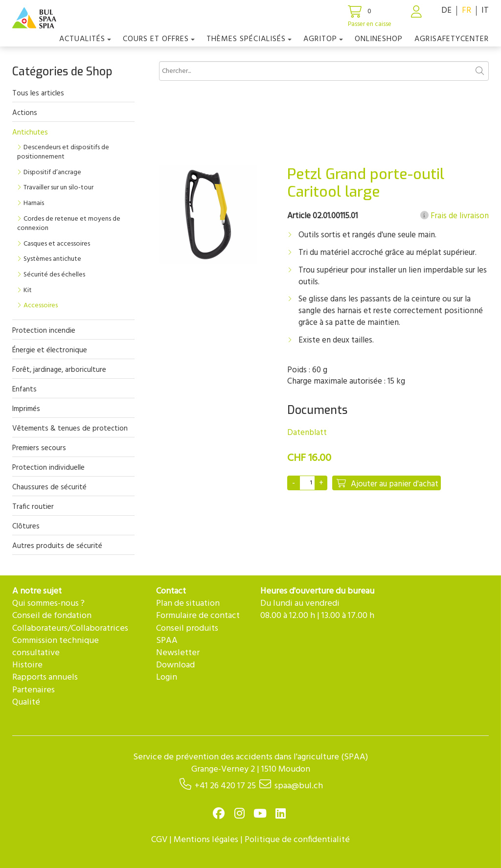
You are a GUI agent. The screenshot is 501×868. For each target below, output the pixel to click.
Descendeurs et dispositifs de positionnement (63, 152)
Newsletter (178, 653)
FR (467, 11)
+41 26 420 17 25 (225, 786)
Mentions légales (206, 840)
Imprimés (26, 409)
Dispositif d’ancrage (52, 172)
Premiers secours (39, 448)
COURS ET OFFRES (159, 39)
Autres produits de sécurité (57, 546)
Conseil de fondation (52, 616)
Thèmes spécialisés (249, 39)
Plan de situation (188, 604)
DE (446, 11)
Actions (25, 113)
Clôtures (26, 526)
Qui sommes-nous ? (48, 604)
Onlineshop (379, 39)
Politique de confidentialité (297, 840)
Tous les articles (38, 93)
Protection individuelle (48, 468)
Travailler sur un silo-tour (58, 188)
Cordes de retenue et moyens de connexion (69, 224)
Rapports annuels (45, 677)
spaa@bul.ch (299, 786)
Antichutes (30, 133)
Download (175, 665)
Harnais (34, 203)
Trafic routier (33, 507)
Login (167, 677)
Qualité (26, 702)
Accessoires (41, 306)
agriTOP (323, 39)
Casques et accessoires (57, 244)
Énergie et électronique (50, 350)
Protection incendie (44, 331)
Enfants (24, 389)
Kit (28, 290)
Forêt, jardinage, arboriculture (59, 370)
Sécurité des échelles (54, 275)
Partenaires (34, 690)
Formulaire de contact (198, 616)
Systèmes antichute (52, 259)
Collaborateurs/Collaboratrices (70, 628)
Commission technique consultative (56, 647)
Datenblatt (307, 433)
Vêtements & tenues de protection (70, 429)
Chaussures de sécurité (49, 487)
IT (485, 11)
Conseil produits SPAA (187, 635)
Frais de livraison (455, 216)
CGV (159, 840)
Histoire (27, 665)
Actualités (85, 39)
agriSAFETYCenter (452, 39)
